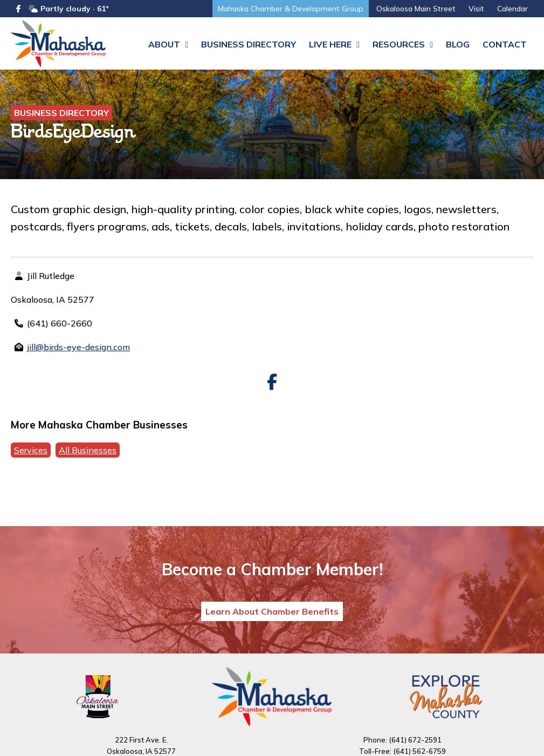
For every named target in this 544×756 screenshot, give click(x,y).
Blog (458, 44)
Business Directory (249, 44)
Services (31, 452)
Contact (505, 44)
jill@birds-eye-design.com (78, 349)
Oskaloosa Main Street (416, 9)
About (168, 44)
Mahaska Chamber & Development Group (291, 9)
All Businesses (88, 452)
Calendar (512, 9)
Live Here (334, 44)
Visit (476, 9)
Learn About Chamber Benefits (272, 613)
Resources (403, 44)
